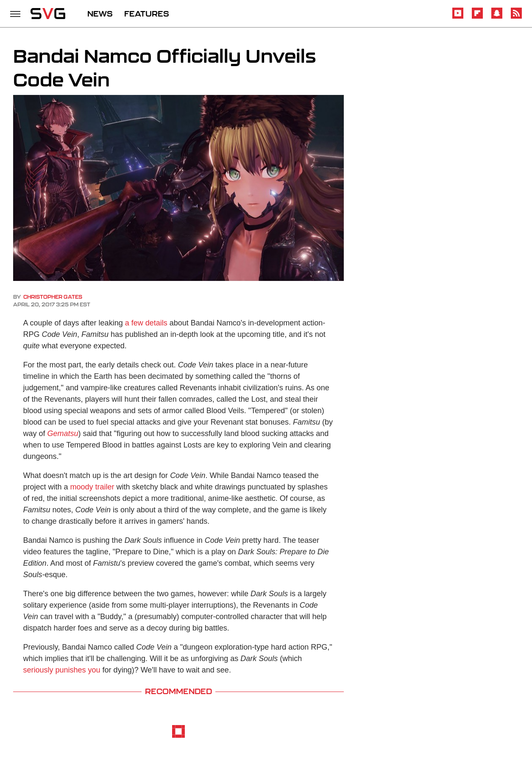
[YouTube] (458, 17)
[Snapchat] (497, 17)
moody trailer (92, 487)
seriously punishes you (62, 670)
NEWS (100, 14)
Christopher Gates (53, 297)
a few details (146, 323)
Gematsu (63, 434)
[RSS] (516, 17)
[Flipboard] (477, 17)
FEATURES (147, 14)
